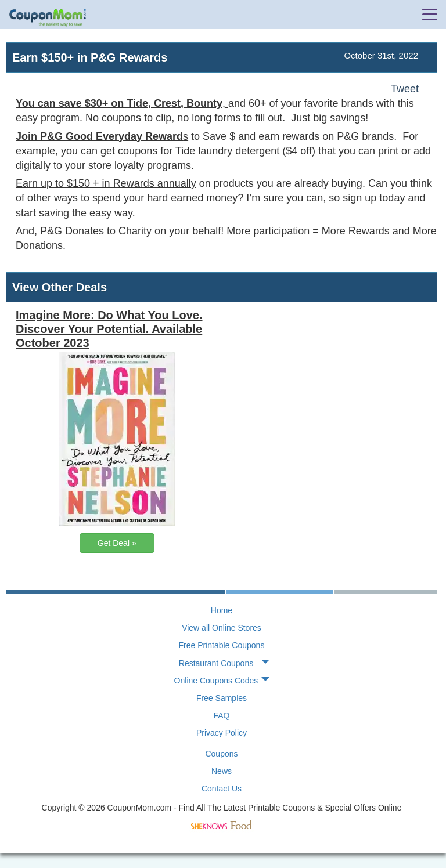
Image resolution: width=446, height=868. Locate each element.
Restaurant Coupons (216, 663)
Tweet (405, 89)
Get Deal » (117, 543)
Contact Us (222, 789)
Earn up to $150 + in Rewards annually (106, 183)
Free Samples (222, 698)
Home (222, 610)
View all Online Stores (222, 628)
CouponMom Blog (48, 18)
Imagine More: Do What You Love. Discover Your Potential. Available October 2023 (109, 329)
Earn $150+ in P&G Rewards (90, 57)
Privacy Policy (222, 733)
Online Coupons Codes (216, 681)
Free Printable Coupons (222, 645)
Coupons (221, 754)
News (222, 771)
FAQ (221, 715)
